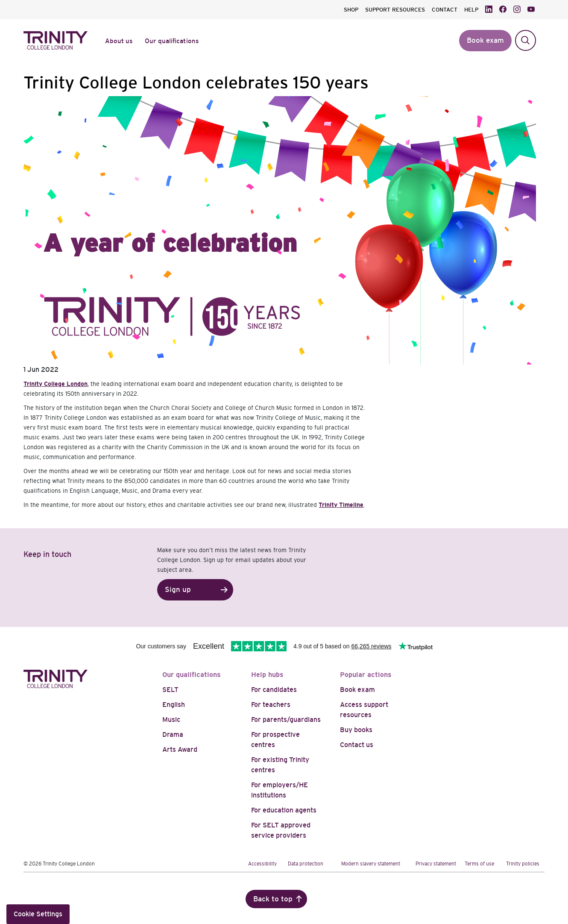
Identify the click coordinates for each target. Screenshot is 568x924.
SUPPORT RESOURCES (395, 10)
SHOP (351, 10)
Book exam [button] (485, 40)
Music (171, 719)
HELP (471, 10)
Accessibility (262, 864)
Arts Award (180, 749)
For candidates (274, 690)
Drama (173, 734)
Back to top (273, 899)
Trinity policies (523, 864)
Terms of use (479, 864)
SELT (170, 690)
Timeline (351, 505)
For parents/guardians (286, 719)
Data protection (306, 864)
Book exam (357, 690)
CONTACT (445, 10)
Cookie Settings (38, 914)
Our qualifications (192, 675)
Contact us (357, 745)
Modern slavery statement (371, 864)
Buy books (356, 730)
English (174, 705)
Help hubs (267, 675)
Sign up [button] (178, 590)
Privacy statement (436, 864)
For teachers (271, 705)
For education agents (284, 810)
